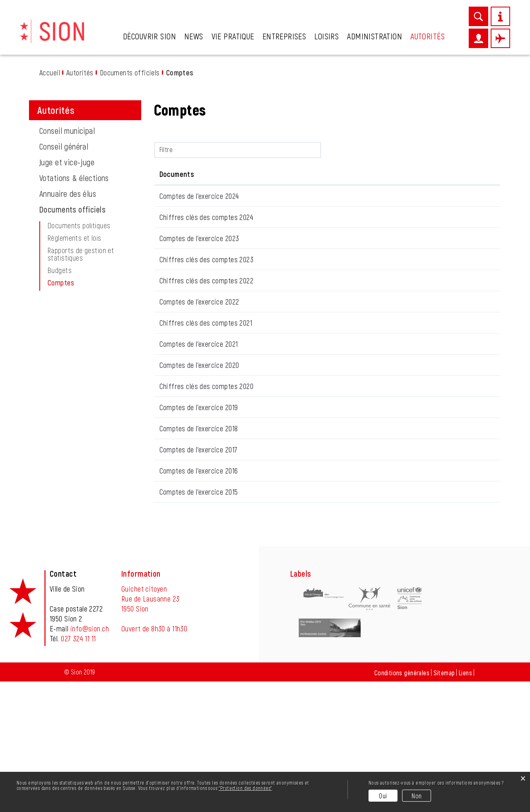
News (194, 36)
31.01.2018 (173, 584)
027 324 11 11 (78, 769)
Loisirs (326, 36)
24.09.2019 (174, 524)
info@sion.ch (90, 759)
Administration (375, 36)
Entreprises (284, 36)
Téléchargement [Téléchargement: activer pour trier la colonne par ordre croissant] (421, 174)
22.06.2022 (175, 375)
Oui (383, 796)
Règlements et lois (75, 238)
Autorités (428, 36)
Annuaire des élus (68, 193)
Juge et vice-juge (67, 162)
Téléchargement (458, 200)
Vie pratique (233, 36)
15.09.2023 (174, 315)
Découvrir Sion (149, 36)
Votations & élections (74, 178)
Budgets (60, 270)
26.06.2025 (175, 196)
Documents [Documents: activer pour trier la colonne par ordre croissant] (239, 174)
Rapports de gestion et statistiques (81, 254)
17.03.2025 (173, 256)
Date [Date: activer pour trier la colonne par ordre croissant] (167, 174)
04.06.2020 (175, 494)
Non (417, 796)
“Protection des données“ (245, 788)
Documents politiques (79, 225)
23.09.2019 (174, 554)
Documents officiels (72, 209)
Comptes (80, 283)
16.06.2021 (173, 435)
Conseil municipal (67, 130)
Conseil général (64, 146)
